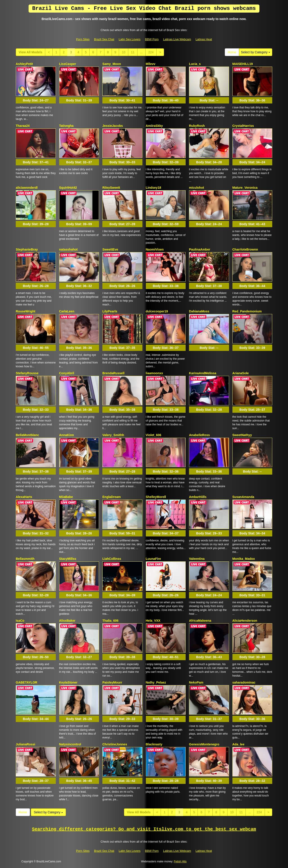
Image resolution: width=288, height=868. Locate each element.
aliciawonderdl (27, 188)
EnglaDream (112, 497)
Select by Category (256, 52)
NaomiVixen (155, 249)
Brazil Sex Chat (104, 39)
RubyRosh (197, 126)
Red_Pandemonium (247, 311)
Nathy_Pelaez (156, 682)
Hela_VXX (153, 621)
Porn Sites (83, 39)
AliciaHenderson (245, 621)
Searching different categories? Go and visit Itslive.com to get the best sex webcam (144, 829)
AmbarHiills (198, 497)
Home (232, 52)
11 (133, 52)
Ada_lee (238, 744)
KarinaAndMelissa (203, 373)
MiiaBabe (66, 497)
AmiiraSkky (154, 126)
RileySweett (111, 188)
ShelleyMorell (156, 497)
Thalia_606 (110, 621)
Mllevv (151, 64)
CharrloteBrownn (245, 249)
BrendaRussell (113, 373)
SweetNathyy (242, 435)
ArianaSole (241, 373)
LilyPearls (110, 311)
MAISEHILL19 (243, 64)
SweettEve (110, 249)
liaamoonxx (154, 373)
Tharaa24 (23, 126)
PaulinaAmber (200, 249)
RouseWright (26, 311)
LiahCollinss (112, 559)
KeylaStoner (68, 682)
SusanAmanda (243, 497)
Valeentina (197, 559)
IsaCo (20, 621)
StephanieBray (27, 249)
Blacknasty (154, 744)
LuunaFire (153, 559)
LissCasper (68, 64)
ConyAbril (67, 373)
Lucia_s (195, 64)
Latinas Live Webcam (177, 39)
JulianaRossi (25, 744)
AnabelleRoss (199, 435)
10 (124, 52)
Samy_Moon (112, 64)
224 (151, 52)
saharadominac (244, 682)
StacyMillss (68, 559)
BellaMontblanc (27, 435)
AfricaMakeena (200, 621)
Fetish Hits (180, 861)
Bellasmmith (25, 559)
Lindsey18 (153, 188)
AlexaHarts (24, 497)
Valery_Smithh (113, 435)
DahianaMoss (199, 311)
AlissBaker (67, 621)
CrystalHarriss (243, 126)
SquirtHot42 (68, 188)
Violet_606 (154, 435)
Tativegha (66, 126)
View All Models (30, 52)
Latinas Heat (204, 39)
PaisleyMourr (112, 682)
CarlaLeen (67, 311)
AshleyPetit (24, 64)
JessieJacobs (113, 126)
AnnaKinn (67, 435)
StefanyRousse (27, 373)
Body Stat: (36, 100)
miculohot (197, 188)
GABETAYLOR (27, 682)
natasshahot (68, 249)
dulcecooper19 (157, 311)
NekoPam (196, 682)
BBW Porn (152, 39)
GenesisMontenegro (204, 744)
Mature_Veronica (245, 188)
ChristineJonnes (115, 744)
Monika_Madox (244, 559)
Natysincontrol (70, 744)
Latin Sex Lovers (130, 39)
